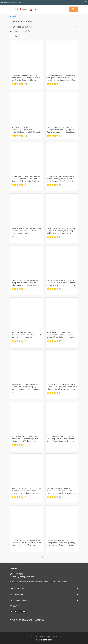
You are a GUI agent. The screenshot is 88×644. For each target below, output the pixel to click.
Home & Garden (22, 22)
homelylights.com (44, 640)
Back (13, 16)
